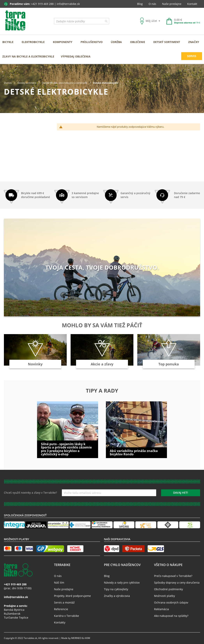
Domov (8, 83)
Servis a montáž (64, 602)
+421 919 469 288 (42, 4)
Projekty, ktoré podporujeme (72, 596)
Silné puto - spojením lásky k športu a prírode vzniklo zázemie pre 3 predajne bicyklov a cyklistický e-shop (66, 449)
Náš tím (59, 583)
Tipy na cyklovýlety (116, 589)
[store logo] (15, 21)
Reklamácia (161, 609)
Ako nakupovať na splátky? (171, 616)
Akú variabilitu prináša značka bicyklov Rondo (134, 453)
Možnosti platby (165, 596)
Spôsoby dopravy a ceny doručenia (177, 583)
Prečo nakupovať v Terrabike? (173, 576)
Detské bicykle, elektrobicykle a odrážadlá (65, 83)
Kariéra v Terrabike (67, 616)
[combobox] (82, 21)
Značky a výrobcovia (117, 596)
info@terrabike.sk (68, 4)
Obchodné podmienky (169, 589)
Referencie (61, 609)
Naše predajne (172, 4)
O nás (152, 4)
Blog (140, 4)
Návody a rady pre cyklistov (122, 583)
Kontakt (192, 4)
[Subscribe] (181, 493)
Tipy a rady (102, 391)
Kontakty (60, 622)
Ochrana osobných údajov (171, 602)
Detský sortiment (27, 83)
